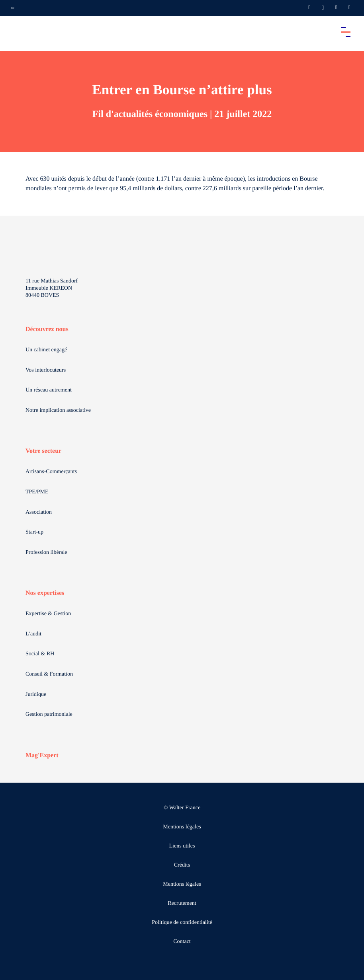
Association (39, 512)
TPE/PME (37, 492)
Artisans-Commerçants (51, 472)
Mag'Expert (42, 755)
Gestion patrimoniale (49, 714)
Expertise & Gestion (48, 614)
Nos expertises (45, 593)
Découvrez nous (47, 329)
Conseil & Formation (49, 674)
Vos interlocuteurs (46, 370)
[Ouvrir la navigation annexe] (13, 8)
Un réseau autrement (49, 390)
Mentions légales (182, 827)
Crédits (182, 865)
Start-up (34, 532)
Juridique (36, 695)
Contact (182, 942)
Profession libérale (46, 552)
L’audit (33, 634)
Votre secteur (43, 451)
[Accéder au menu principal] (346, 32)
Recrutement (182, 903)
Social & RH (40, 654)
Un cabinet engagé (46, 350)
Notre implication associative (58, 410)
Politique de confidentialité (182, 923)
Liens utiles (182, 846)
